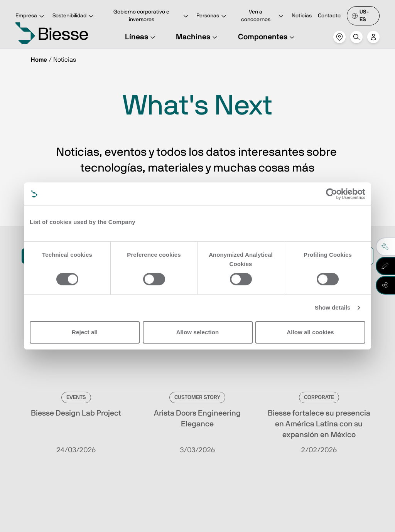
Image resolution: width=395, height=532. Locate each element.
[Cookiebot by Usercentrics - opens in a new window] (332, 194)
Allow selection (198, 332)
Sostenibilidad (74, 16)
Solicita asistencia (258, 441)
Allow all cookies (310, 332)
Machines (198, 37)
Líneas (141, 37)
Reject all (85, 332)
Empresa (31, 16)
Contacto (329, 16)
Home (39, 60)
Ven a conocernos (263, 16)
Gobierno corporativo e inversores (152, 16)
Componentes (267, 37)
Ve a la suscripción (82, 441)
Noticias (302, 16)
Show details (333, 307)
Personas (212, 16)
